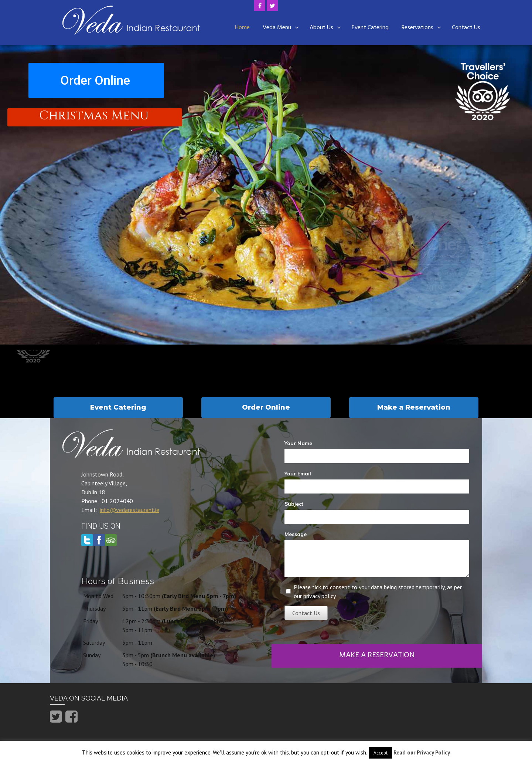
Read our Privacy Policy (422, 752)
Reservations (417, 28)
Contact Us (466, 28)
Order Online (95, 80)
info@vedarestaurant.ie (129, 510)
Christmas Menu (94, 116)
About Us (321, 28)
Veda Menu (277, 28)
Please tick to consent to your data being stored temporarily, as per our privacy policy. (378, 591)
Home (242, 28)
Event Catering (370, 28)
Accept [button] (381, 753)
